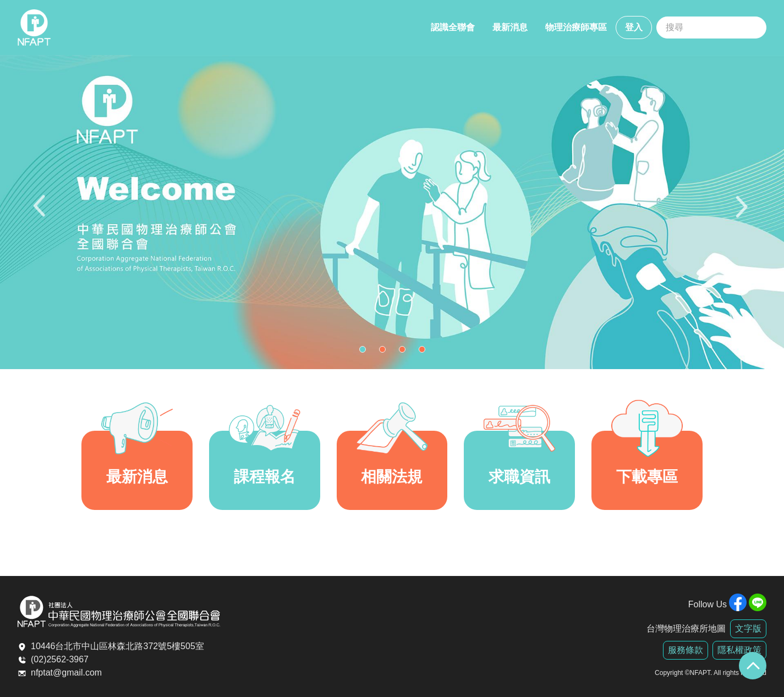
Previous (41, 212)
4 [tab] (425, 352)
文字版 (748, 629)
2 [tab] (385, 352)
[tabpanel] (392, 212)
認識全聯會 (453, 27)
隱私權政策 (739, 650)
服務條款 (686, 650)
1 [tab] (365, 352)
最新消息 (510, 27)
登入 (634, 27)
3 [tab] (405, 352)
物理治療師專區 (576, 27)
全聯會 (34, 28)
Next (743, 212)
